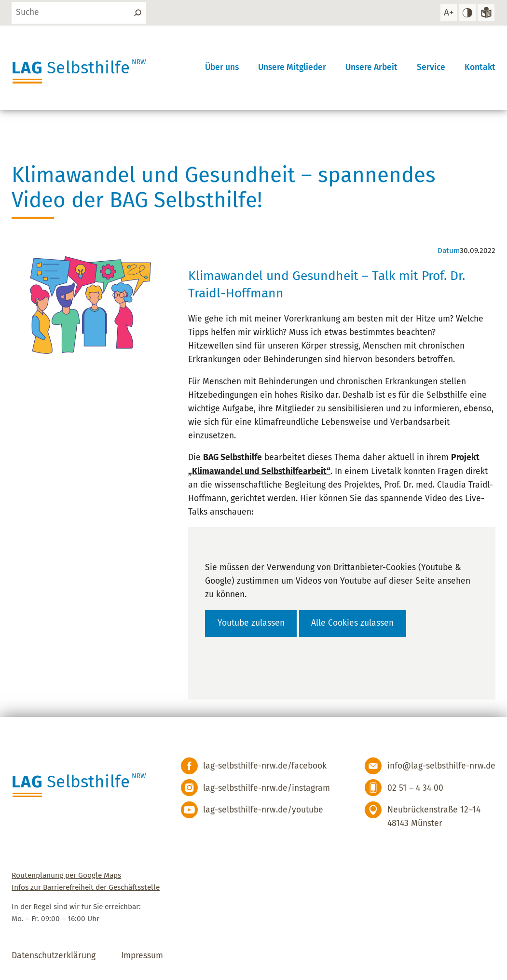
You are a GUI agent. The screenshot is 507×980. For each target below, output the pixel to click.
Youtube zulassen (251, 623)
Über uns (222, 67)
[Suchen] (137, 13)
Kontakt (480, 67)
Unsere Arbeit (371, 67)
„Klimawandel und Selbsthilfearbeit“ (259, 471)
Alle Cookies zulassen (352, 623)
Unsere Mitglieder (292, 67)
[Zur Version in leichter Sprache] (486, 13)
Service (431, 67)
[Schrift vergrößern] (449, 13)
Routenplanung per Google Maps (66, 875)
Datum (449, 250)
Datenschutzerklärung (54, 956)
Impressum (142, 956)
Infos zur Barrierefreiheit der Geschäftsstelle (86, 887)
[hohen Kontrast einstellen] (468, 13)
